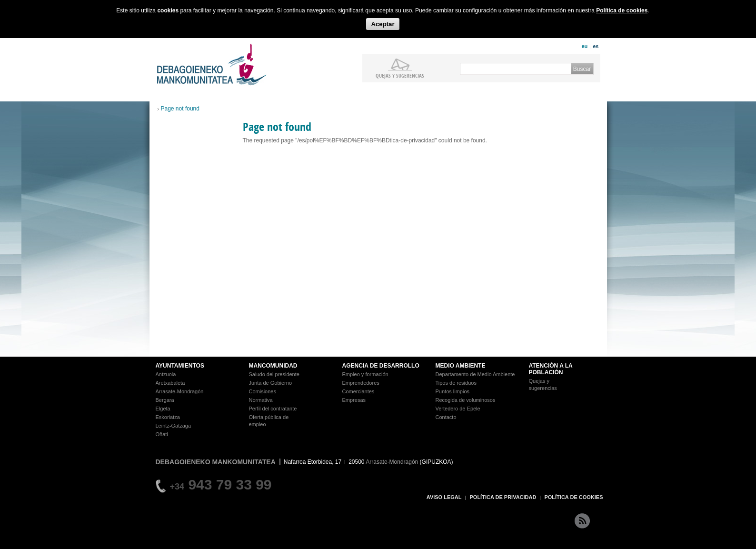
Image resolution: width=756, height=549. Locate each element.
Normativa (261, 400)
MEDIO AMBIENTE (461, 366)
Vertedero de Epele (458, 409)
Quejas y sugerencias (400, 75)
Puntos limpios (453, 391)
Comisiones (263, 391)
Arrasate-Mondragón (180, 391)
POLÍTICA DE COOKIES (573, 497)
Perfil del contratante (273, 409)
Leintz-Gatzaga (174, 426)
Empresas (354, 400)
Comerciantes (358, 391)
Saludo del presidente (274, 374)
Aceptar (383, 24)
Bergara (165, 400)
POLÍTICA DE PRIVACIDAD (503, 497)
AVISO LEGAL (444, 497)
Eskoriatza (168, 417)
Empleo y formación (365, 374)
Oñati (162, 434)
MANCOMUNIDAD (273, 366)
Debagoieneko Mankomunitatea (212, 65)
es (596, 46)
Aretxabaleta (170, 383)
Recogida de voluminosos (466, 400)
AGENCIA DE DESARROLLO (381, 366)
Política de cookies (622, 10)
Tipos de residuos (456, 383)
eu (584, 46)
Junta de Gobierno (271, 383)
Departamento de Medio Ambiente (475, 374)
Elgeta (163, 409)
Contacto (446, 417)
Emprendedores (361, 383)
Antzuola (166, 374)
